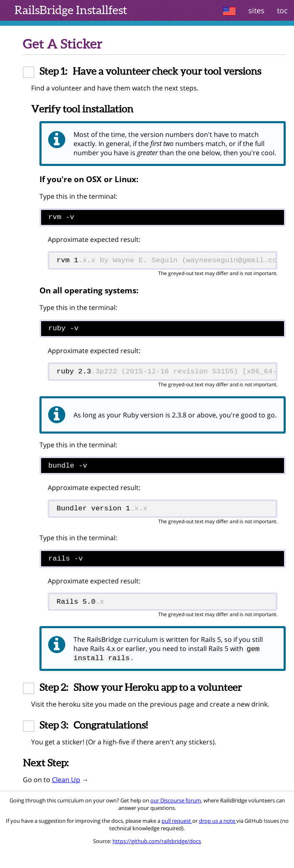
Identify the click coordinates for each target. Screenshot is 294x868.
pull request (177, 839)
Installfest (71, 10)
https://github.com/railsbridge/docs (157, 859)
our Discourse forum (176, 819)
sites (256, 10)
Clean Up (66, 798)
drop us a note (218, 839)
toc (282, 10)
